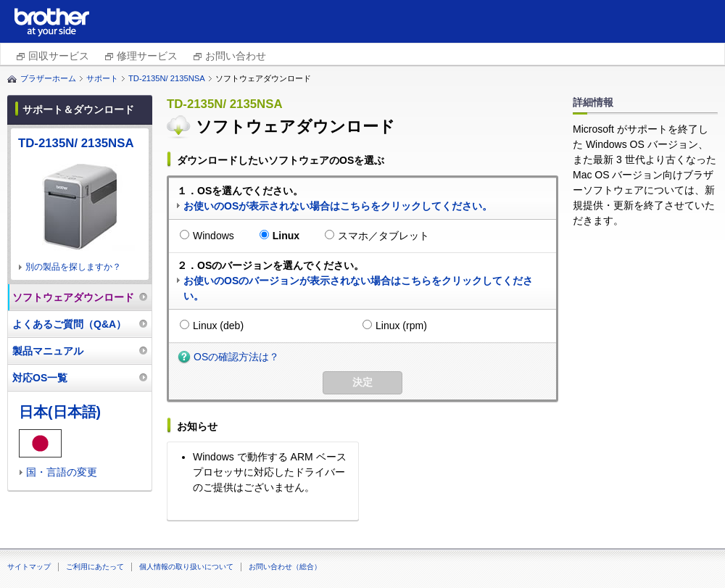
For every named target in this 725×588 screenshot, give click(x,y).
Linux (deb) (218, 326)
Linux (286, 236)
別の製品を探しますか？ (73, 267)
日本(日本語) (60, 412)
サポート (102, 78)
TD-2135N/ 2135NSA (167, 78)
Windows (214, 236)
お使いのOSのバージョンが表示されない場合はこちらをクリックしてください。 (358, 288)
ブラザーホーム (48, 78)
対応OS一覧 (40, 378)
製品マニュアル (48, 351)
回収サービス (59, 56)
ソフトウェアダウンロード (73, 297)
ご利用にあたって (95, 567)
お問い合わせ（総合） (285, 567)
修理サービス (147, 56)
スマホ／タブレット (384, 236)
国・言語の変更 (62, 472)
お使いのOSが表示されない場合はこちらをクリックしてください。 (338, 206)
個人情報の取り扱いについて (186, 567)
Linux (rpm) (401, 326)
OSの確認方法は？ (236, 357)
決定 (362, 382)
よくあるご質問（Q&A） (69, 324)
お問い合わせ (236, 56)
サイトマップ (29, 567)
